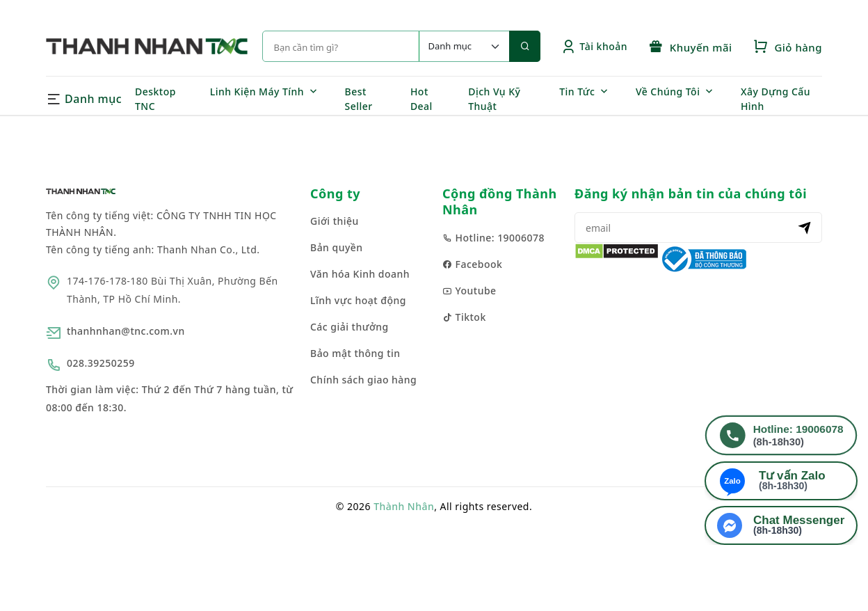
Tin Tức (577, 92)
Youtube (469, 291)
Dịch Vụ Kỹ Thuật (494, 99)
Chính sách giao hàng (363, 380)
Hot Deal (421, 99)
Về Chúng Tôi (668, 92)
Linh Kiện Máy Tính (257, 92)
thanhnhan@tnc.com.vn (126, 331)
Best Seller (359, 99)
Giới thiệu (335, 221)
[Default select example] (464, 46)
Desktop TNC (155, 99)
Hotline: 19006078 (493, 238)
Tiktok (464, 317)
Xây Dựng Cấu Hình (775, 99)
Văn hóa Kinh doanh (360, 274)
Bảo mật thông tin (355, 353)
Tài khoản (594, 46)
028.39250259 (101, 363)
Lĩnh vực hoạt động (358, 300)
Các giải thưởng (349, 327)
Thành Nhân (404, 506)
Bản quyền (337, 247)
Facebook (472, 264)
